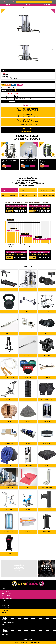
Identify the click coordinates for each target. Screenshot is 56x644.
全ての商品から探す (6, 591)
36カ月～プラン (9, 195)
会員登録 (4, 613)
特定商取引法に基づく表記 (8, 622)
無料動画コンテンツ (6, 605)
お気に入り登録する (29, 105)
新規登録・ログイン (34, 2)
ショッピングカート (6, 610)
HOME (3, 589)
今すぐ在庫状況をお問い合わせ (28, 131)
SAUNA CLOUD (5, 601)
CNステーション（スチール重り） (28, 160)
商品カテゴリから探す (7, 593)
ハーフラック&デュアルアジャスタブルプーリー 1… (48, 161)
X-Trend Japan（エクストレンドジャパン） (24, 99)
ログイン (4, 615)
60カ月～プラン (47, 195)
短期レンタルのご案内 (28, 128)
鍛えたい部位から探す (7, 598)
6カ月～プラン (9, 190)
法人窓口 (4, 629)
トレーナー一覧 (5, 608)
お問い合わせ (5, 634)
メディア (4, 603)
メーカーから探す (6, 596)
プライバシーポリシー (7, 627)
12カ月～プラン (28, 190)
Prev (3, 155)
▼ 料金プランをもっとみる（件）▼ (28, 125)
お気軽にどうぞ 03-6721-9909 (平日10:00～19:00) (28, 643)
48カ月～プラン (28, 195)
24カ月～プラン (47, 190)
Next (53, 155)
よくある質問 (5, 632)
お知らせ (4, 617)
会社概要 (4, 620)
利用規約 (4, 625)
